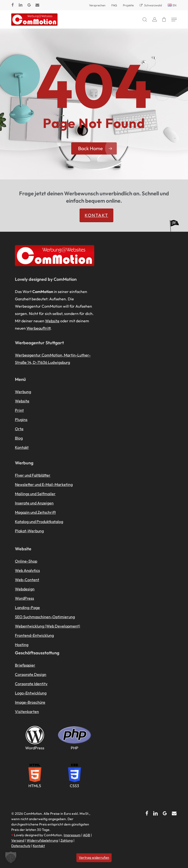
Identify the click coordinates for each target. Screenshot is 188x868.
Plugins (21, 419)
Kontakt (96, 215)
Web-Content (27, 580)
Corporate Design (31, 674)
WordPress (24, 598)
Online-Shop (26, 561)
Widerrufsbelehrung (42, 840)
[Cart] (164, 20)
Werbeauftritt (38, 328)
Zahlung (67, 840)
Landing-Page (27, 607)
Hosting (22, 645)
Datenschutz (21, 846)
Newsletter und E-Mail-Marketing (44, 484)
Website (52, 321)
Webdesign (25, 589)
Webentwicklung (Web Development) (47, 626)
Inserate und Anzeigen (34, 503)
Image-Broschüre (30, 702)
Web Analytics (27, 570)
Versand (18, 840)
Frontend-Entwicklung (34, 635)
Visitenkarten (27, 711)
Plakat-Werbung (29, 531)
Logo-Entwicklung (31, 693)
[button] (174, 20)
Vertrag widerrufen (94, 858)
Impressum (72, 835)
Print (19, 410)
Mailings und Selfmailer (35, 494)
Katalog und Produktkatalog (39, 522)
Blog (19, 438)
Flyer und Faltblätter (33, 475)
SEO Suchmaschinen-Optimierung (45, 617)
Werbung (23, 392)
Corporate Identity (31, 684)
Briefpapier (25, 665)
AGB (87, 835)
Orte (19, 429)
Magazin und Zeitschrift (35, 512)
